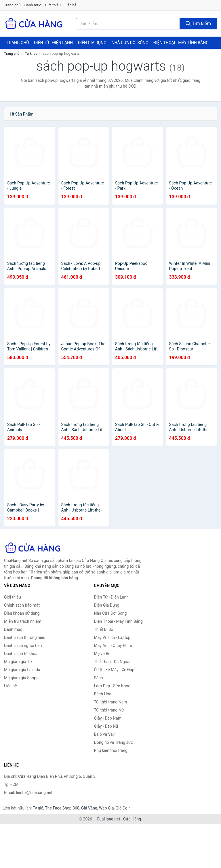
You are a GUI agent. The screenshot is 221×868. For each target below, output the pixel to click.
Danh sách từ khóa (21, 654)
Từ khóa (31, 54)
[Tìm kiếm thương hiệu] (128, 24)
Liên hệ (71, 5)
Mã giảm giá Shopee (22, 678)
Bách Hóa (103, 694)
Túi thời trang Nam (111, 702)
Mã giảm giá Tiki (19, 662)
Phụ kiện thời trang (111, 750)
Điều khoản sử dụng (22, 613)
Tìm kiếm (198, 23)
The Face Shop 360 (62, 808)
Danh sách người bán (23, 646)
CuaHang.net (108, 819)
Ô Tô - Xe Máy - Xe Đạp (114, 670)
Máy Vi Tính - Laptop (112, 637)
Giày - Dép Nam (108, 718)
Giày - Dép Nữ (106, 726)
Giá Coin (123, 808)
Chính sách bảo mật (22, 605)
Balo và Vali (104, 734)
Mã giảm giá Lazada (22, 670)
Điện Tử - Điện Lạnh (53, 43)
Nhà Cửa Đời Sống (130, 43)
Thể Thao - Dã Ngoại (112, 662)
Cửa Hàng (132, 819)
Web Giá (106, 808)
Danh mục (33, 5)
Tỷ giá (38, 808)
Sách (99, 678)
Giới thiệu (53, 5)
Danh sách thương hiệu (25, 637)
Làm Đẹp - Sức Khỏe (112, 686)
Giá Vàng (89, 808)
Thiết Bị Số (104, 629)
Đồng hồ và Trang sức (114, 742)
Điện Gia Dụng (92, 43)
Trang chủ (12, 5)
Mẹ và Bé (102, 654)
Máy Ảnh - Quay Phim (113, 646)
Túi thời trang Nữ (109, 710)
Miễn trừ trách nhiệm (23, 621)
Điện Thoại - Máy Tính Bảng (181, 43)
